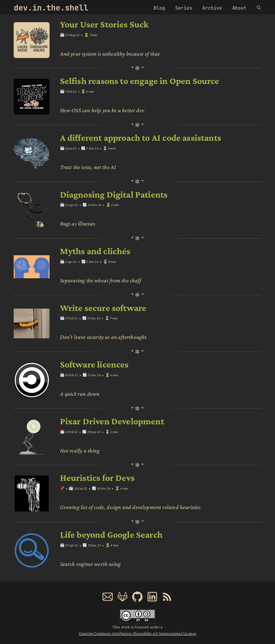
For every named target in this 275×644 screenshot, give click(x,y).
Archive (212, 8)
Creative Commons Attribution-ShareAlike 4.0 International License (137, 633)
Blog (159, 8)
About (239, 8)
